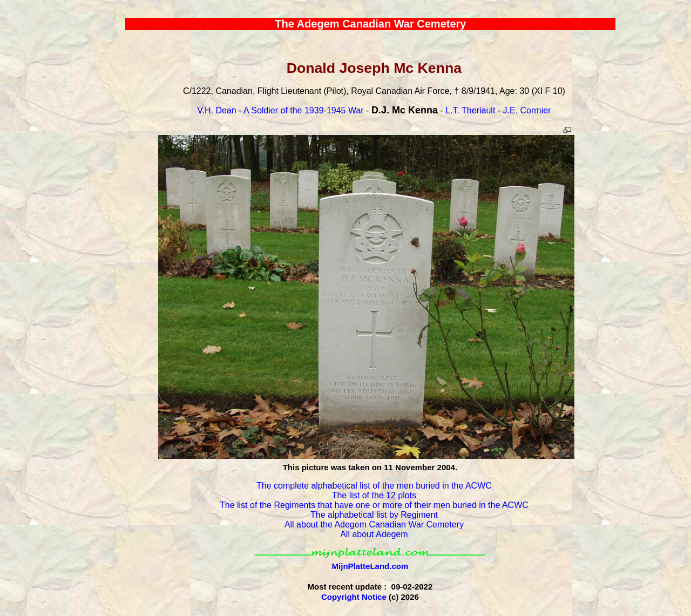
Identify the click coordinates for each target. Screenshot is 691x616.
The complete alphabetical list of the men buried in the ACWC (374, 486)
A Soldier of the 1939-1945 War (304, 110)
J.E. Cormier (527, 110)
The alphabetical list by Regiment (374, 515)
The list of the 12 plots (374, 495)
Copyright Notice (354, 597)
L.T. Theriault (470, 110)
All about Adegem (374, 534)
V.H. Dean (216, 110)
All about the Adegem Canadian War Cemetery (374, 524)
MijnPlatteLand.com (370, 566)
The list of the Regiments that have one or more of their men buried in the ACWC (374, 505)
